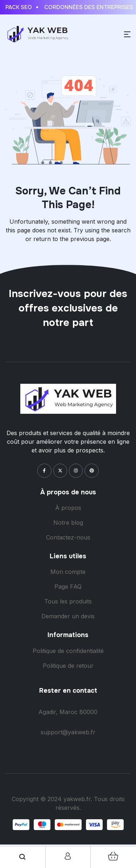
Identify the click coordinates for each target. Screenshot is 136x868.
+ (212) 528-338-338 (68, 747)
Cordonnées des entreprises (90, 7)
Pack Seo (20, 7)
